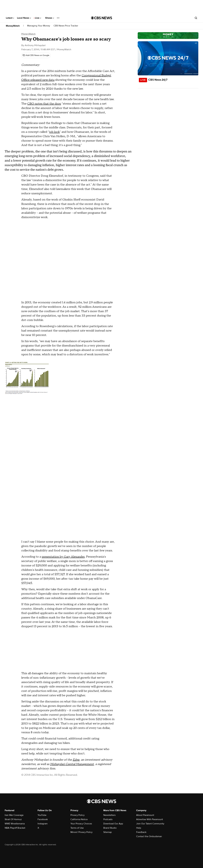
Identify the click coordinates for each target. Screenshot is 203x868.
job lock (54, 132)
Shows (50, 18)
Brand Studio (110, 828)
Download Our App (113, 824)
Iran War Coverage (14, 815)
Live (38, 18)
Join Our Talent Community (150, 824)
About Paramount (145, 815)
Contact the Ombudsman (149, 836)
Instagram (43, 824)
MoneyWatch (13, 26)
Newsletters (109, 815)
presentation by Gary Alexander (63, 557)
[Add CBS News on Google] (36, 55)
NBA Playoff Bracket (15, 828)
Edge (76, 760)
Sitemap (108, 832)
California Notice (79, 819)
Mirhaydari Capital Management (72, 764)
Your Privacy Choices (81, 824)
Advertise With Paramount (150, 819)
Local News (24, 18)
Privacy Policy (78, 815)
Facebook (43, 819)
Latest (10, 18)
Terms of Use (77, 828)
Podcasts (108, 819)
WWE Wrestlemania (15, 824)
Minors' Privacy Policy (81, 832)
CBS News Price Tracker (66, 26)
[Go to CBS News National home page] (102, 18)
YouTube (42, 815)
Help (139, 828)
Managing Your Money (39, 26)
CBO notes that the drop (44, 104)
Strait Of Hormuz (13, 819)
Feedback (141, 832)
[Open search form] (196, 18)
